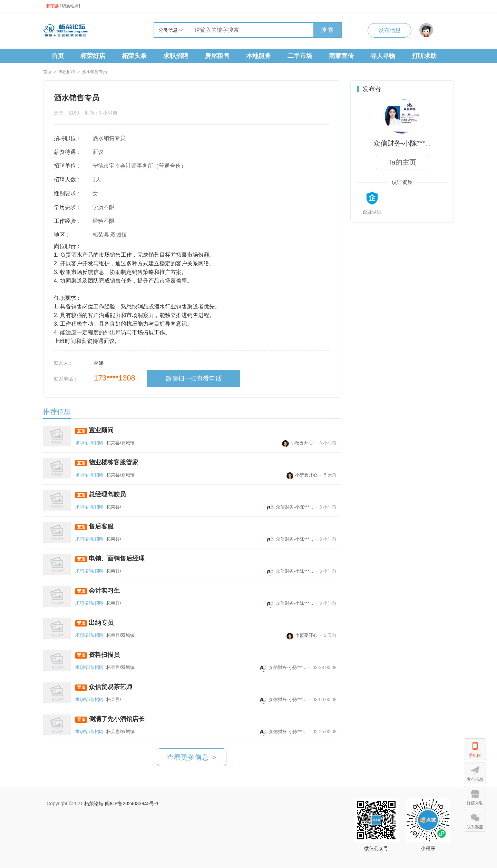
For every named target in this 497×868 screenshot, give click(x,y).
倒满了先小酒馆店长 (110, 719)
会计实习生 (98, 591)
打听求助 (424, 56)
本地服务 (259, 56)
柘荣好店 (93, 56)
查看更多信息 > (192, 757)
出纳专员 (94, 623)
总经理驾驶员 (101, 495)
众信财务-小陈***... (290, 507)
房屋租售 (217, 56)
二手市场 (300, 56)
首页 (58, 56)
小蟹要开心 (298, 443)
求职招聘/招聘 (89, 443)
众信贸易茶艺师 (104, 687)
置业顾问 (94, 430)
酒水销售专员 (95, 72)
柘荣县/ (114, 507)
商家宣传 (341, 56)
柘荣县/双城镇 (120, 443)
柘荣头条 (134, 56)
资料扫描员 (98, 655)
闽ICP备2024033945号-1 (132, 803)
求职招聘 (176, 56)
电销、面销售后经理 (110, 559)
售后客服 (94, 527)
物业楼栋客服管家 (107, 462)
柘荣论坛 (94, 803)
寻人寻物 (383, 56)
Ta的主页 (402, 162)
